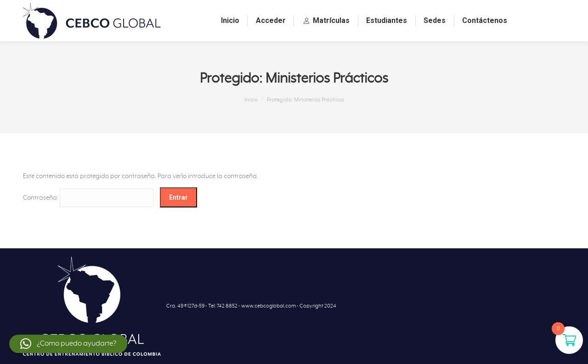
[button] (68, 344)
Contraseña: (88, 198)
